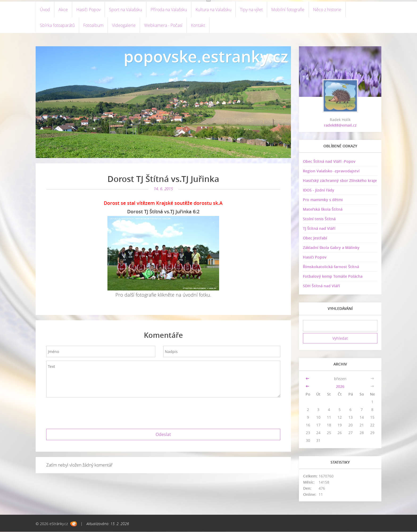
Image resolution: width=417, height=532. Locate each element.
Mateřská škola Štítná (323, 210)
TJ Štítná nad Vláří (319, 229)
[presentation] (163, 412)
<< (308, 379)
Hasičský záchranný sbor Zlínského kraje (340, 181)
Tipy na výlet (251, 10)
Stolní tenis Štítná (319, 219)
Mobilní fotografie (288, 10)
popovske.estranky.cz (206, 57)
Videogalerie (124, 26)
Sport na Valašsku (126, 10)
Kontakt (198, 26)
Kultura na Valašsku (213, 10)
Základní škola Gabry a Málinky (331, 248)
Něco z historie (327, 10)
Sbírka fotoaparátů (57, 26)
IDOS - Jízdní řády (319, 191)
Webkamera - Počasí (163, 26)
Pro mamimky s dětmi (323, 200)
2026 (340, 387)
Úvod (45, 10)
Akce (63, 10)
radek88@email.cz (340, 126)
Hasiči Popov (88, 10)
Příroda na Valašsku (169, 10)
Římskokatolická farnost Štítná (331, 267)
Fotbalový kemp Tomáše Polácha (333, 277)
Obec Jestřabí (315, 238)
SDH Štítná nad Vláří (321, 286)
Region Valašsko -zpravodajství (331, 171)
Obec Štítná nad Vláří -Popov (329, 162)
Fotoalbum (93, 26)
